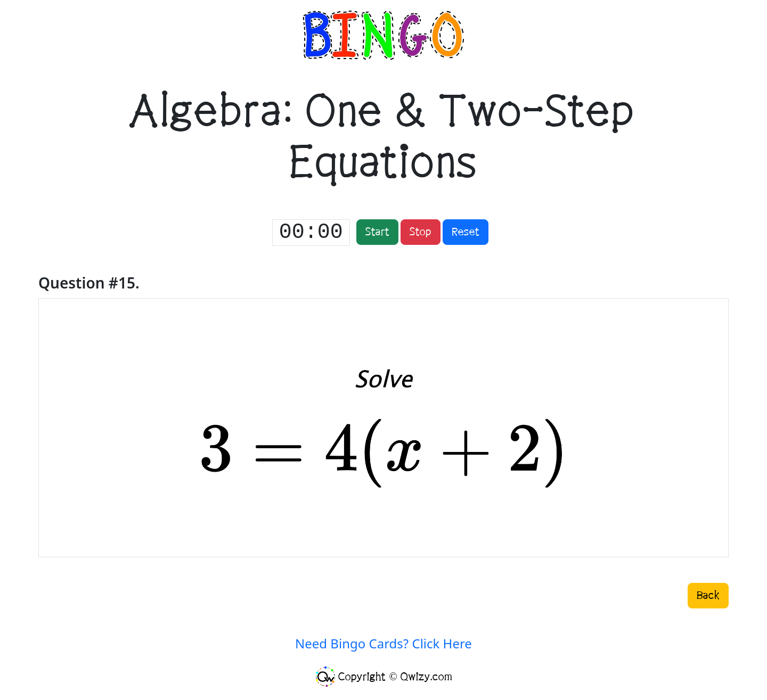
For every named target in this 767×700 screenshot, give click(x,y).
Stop (421, 232)
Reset (466, 232)
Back (708, 596)
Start (377, 232)
